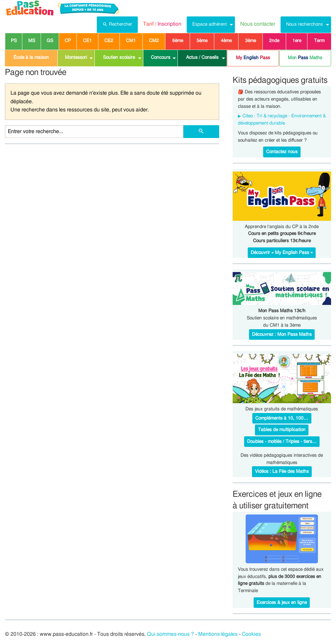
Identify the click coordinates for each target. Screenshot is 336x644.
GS (50, 41)
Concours (161, 57)
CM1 (131, 41)
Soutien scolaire (119, 57)
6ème (178, 41)
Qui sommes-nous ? (170, 634)
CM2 (154, 41)
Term (319, 41)
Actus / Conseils (202, 57)
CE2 (109, 41)
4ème (226, 41)
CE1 (87, 41)
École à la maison (31, 57)
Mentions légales (218, 634)
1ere (297, 41)
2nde (274, 41)
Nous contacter (258, 24)
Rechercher (117, 24)
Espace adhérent (210, 24)
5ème (202, 41)
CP (68, 41)
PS (14, 41)
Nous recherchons (304, 24)
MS (32, 41)
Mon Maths (305, 58)
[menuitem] (117, 25)
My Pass (253, 58)
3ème (251, 41)
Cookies (251, 634)
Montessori (76, 57)
